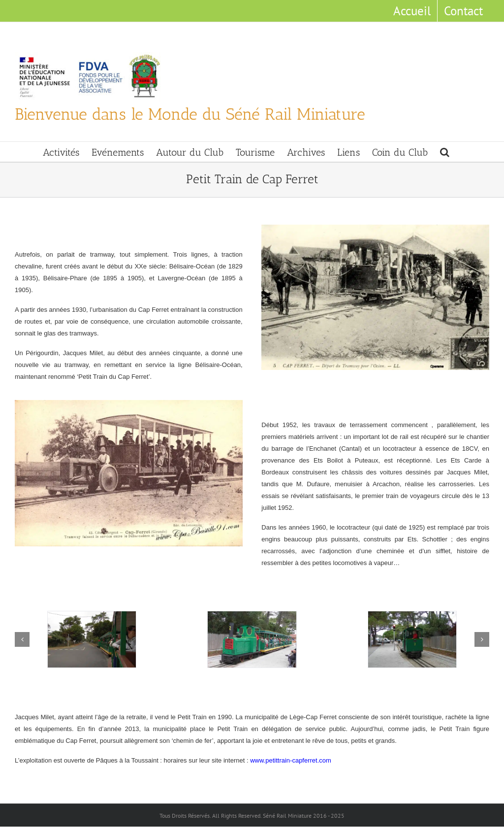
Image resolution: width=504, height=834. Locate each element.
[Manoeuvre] (412, 640)
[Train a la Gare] (252, 640)
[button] (445, 152)
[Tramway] (92, 640)
